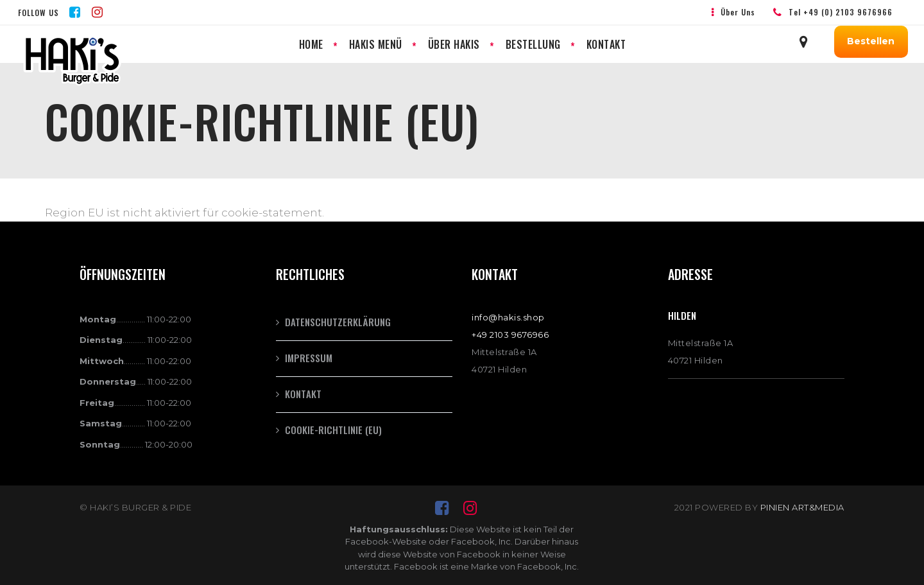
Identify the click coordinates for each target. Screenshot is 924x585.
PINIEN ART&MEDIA (802, 507)
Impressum (309, 358)
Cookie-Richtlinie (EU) (333, 430)
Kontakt (303, 394)
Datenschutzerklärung (338, 322)
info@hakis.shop (508, 317)
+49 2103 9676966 (510, 335)
